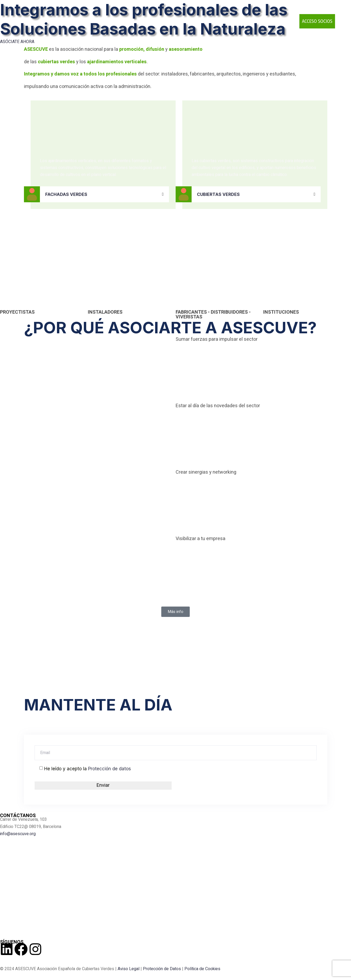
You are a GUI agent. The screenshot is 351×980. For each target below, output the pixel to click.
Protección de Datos (162, 969)
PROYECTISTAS (17, 312)
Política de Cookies (202, 969)
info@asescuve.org (18, 834)
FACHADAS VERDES (66, 194)
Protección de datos (110, 769)
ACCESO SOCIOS (317, 21)
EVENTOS (199, 21)
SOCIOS (112, 21)
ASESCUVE (88, 21)
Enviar (103, 785)
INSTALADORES (105, 312)
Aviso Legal (129, 969)
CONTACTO (283, 21)
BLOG (261, 21)
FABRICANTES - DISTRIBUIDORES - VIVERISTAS (213, 315)
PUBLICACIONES (234, 21)
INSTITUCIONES (281, 312)
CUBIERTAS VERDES (218, 194)
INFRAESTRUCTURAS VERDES (153, 21)
